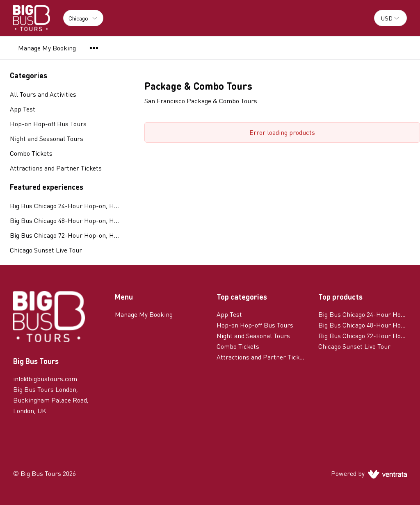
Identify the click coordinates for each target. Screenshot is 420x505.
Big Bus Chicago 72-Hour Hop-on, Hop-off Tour (65, 235)
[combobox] (390, 18)
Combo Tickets (238, 346)
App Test (229, 314)
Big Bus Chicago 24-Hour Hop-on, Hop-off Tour (65, 206)
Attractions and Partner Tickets (261, 357)
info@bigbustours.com (45, 379)
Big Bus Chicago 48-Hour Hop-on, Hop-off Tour (65, 220)
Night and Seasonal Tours (253, 336)
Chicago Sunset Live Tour (46, 250)
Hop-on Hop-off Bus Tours (255, 325)
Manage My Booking (47, 48)
